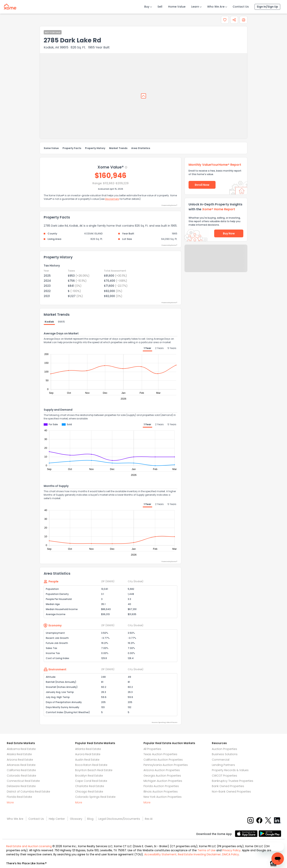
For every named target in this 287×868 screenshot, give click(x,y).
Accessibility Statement (160, 854)
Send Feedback (216, 262)
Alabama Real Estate (21, 749)
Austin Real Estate (87, 760)
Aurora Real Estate (88, 754)
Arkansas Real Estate (21, 765)
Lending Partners (223, 765)
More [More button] (10, 802)
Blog (90, 819)
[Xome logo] (10, 6)
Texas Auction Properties (160, 754)
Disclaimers (112, 199)
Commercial (221, 760)
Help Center (57, 819)
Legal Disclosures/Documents (119, 819)
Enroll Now (202, 185)
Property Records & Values (230, 770)
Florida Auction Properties (161, 786)
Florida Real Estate (19, 797)
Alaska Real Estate (19, 754)
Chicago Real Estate (89, 792)
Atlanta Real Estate (88, 749)
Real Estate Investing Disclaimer (199, 854)
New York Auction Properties (163, 797)
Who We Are (216, 7)
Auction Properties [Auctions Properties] (224, 749)
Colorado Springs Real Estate (95, 797)
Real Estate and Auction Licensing (29, 846)
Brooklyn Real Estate (89, 776)
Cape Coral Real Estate (91, 781)
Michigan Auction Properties (163, 781)
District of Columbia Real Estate (28, 792)
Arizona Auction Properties (162, 770)
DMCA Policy (230, 854)
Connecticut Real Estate (23, 781)
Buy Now (229, 233)
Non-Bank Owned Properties (231, 792)
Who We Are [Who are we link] (15, 819)
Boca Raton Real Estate (91, 765)
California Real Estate (21, 770)
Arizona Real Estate (20, 760)
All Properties (152, 749)
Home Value (177, 7)
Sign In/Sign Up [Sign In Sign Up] (267, 7)
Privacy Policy (231, 850)
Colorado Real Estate (21, 776)
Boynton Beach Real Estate (94, 770)
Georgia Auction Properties (162, 776)
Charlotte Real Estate (90, 786)
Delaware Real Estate (21, 786)
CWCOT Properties (224, 776)
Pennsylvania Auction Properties (166, 765)
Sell (160, 7)
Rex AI (149, 819)
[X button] (268, 820)
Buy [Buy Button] (147, 7)
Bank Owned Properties (228, 786)
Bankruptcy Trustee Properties (233, 781)
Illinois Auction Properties (161, 792)
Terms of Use (207, 850)
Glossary (76, 819)
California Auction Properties (163, 760)
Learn (195, 7)
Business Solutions (225, 754)
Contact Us (241, 7)
